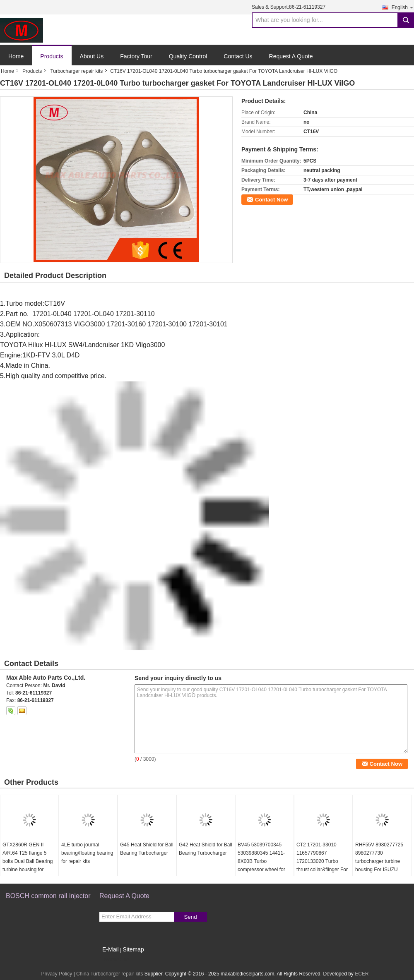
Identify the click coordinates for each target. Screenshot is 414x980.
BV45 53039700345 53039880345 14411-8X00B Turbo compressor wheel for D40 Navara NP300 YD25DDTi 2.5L (261, 865)
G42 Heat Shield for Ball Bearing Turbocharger (206, 849)
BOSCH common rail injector (48, 896)
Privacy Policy (57, 974)
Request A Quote (291, 56)
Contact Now (271, 200)
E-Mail (111, 949)
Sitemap (133, 949)
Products (52, 56)
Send (190, 917)
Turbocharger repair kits (76, 71)
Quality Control (188, 56)
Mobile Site (114, 960)
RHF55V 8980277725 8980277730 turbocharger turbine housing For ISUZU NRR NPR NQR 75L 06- (382, 861)
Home (16, 56)
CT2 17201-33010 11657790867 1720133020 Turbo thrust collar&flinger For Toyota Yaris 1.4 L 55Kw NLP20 (323, 865)
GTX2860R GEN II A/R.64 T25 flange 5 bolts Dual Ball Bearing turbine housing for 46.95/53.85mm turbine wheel (28, 865)
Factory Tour (136, 56)
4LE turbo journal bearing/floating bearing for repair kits (87, 853)
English (403, 7)
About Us (92, 56)
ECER (362, 974)
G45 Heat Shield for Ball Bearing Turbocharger (147, 849)
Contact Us (238, 56)
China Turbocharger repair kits (110, 974)
